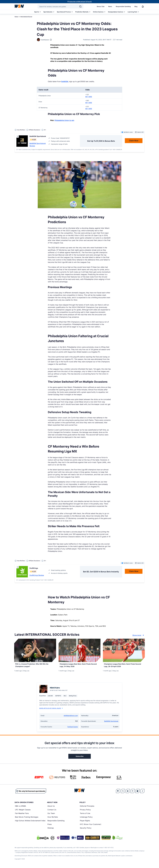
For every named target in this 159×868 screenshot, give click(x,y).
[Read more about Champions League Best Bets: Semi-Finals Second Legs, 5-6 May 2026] (79, 666)
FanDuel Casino (73, 728)
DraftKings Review (37, 575)
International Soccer (26, 17)
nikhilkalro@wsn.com (71, 717)
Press (50, 826)
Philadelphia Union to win (64, 120)
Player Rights (85, 822)
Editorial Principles (87, 808)
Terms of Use (85, 815)
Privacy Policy (85, 811)
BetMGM (65, 81)
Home (16, 17)
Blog (136, 6)
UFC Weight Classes (23, 811)
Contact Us (52, 811)
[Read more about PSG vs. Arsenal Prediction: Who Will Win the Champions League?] (35, 666)
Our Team (51, 815)
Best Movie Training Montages (27, 819)
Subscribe (80, 758)
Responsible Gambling (123, 6)
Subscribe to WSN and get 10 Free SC (81, 2)
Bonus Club (101, 6)
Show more (138, 635)
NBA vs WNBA (20, 808)
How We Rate (53, 819)
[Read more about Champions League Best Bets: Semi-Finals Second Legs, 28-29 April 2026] (124, 666)
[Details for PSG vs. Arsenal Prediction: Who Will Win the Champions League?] (35, 650)
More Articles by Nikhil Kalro (51, 710)
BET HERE (89, 97)
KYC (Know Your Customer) (91, 826)
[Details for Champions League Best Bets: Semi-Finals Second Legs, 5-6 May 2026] (79, 650)
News (110, 6)
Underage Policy (86, 819)
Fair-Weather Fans (22, 815)
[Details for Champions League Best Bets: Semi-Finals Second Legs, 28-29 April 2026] (124, 650)
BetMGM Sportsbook (111, 723)
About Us (51, 808)
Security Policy (86, 830)
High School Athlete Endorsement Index (30, 822)
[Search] (80, 6)
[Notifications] (143, 6)
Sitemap (51, 830)
